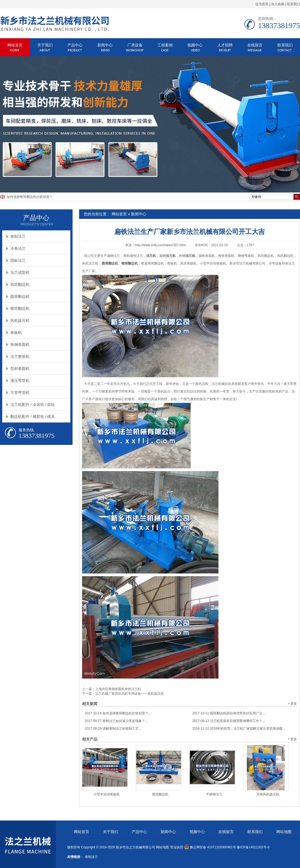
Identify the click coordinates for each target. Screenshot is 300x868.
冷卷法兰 (18, 248)
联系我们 (293, 4)
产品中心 (75, 45)
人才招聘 (225, 45)
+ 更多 (292, 704)
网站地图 (284, 832)
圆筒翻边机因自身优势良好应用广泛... (229, 713)
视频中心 (195, 45)
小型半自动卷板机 (107, 794)
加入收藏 (278, 4)
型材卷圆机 (20, 368)
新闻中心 (105, 45)
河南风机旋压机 (268, 794)
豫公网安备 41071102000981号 (210, 847)
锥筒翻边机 (160, 794)
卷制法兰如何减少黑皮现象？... (116, 721)
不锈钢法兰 (214, 794)
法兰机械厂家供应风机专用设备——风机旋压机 (130, 694)
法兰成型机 (20, 272)
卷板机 (16, 332)
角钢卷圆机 (20, 344)
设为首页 (262, 4)
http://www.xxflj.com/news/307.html (160, 245)
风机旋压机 (20, 320)
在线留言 (255, 45)
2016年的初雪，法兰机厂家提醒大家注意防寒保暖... (239, 729)
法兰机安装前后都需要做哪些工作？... (229, 721)
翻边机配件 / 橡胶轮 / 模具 (33, 417)
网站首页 (15, 45)
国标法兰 (18, 260)
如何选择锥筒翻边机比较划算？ (30, 197)
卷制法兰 (18, 236)
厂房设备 (135, 45)
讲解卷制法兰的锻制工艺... (113, 729)
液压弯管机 (20, 381)
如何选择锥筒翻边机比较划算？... (118, 713)
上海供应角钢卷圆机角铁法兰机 (118, 689)
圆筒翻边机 (20, 296)
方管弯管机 (20, 393)
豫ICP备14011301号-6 (253, 847)
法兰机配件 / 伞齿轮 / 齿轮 (33, 405)
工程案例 (165, 45)
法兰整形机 (20, 356)
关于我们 (45, 45)
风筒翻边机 (20, 284)
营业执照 (177, 847)
